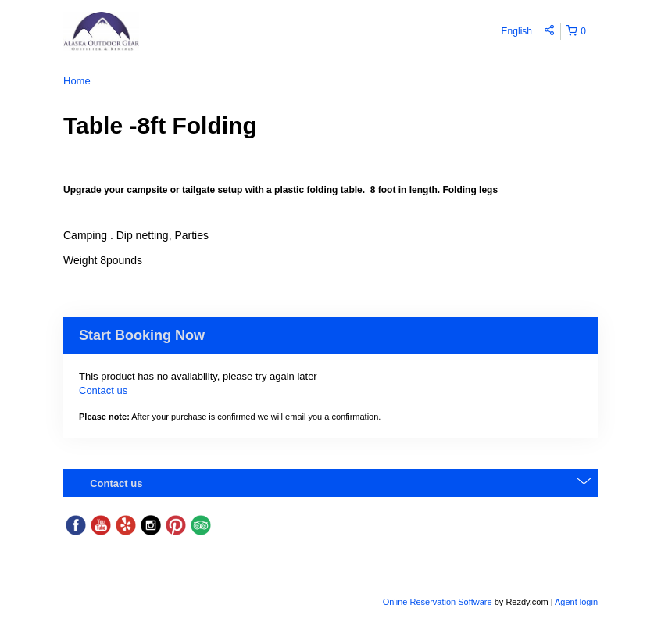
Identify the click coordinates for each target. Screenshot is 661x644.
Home (77, 81)
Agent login (576, 602)
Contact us (103, 390)
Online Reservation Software (438, 602)
